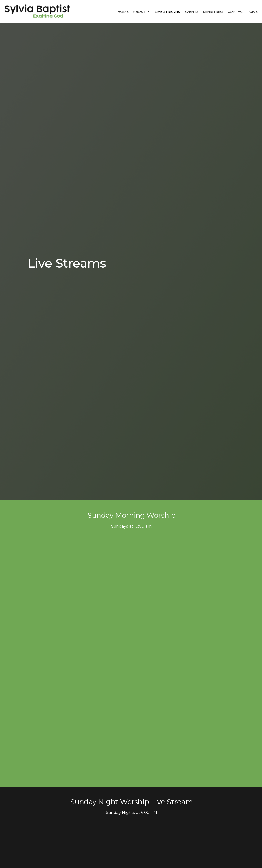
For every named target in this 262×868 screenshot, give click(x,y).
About (142, 11)
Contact (236, 12)
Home (123, 12)
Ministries (213, 12)
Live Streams (167, 12)
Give (254, 12)
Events (191, 12)
